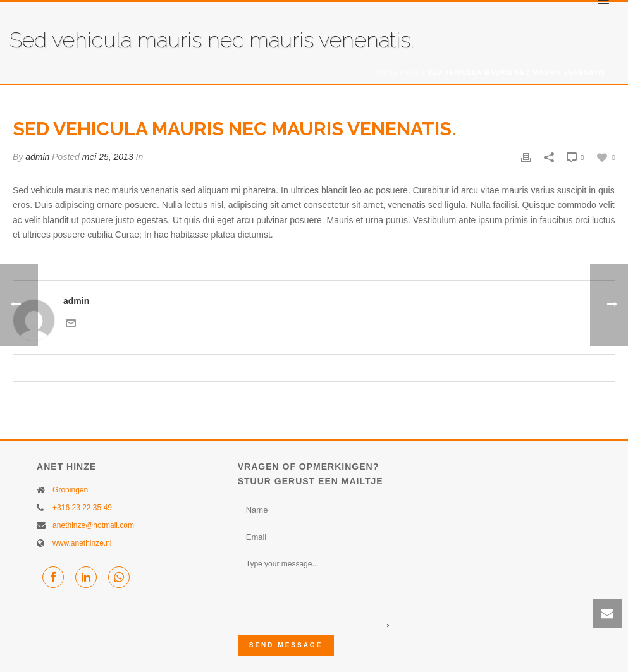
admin (37, 157)
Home (387, 72)
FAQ (413, 72)
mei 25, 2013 (108, 157)
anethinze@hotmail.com (93, 525)
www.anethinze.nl (82, 543)
